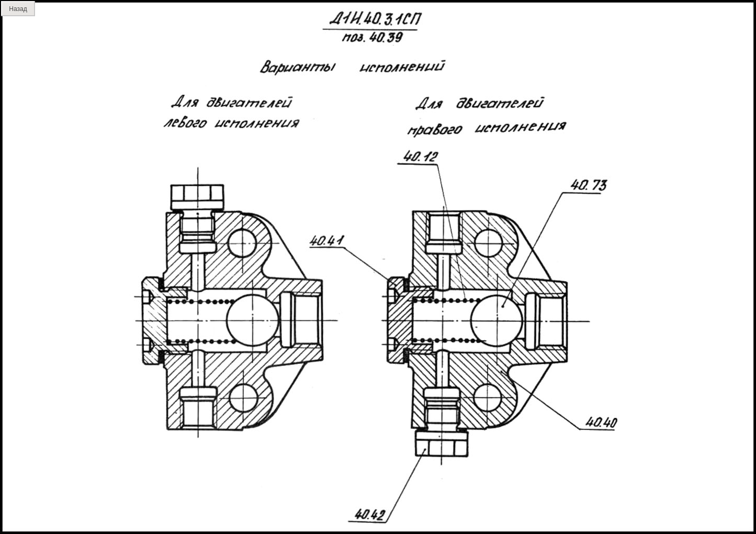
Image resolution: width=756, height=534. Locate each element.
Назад (18, 9)
